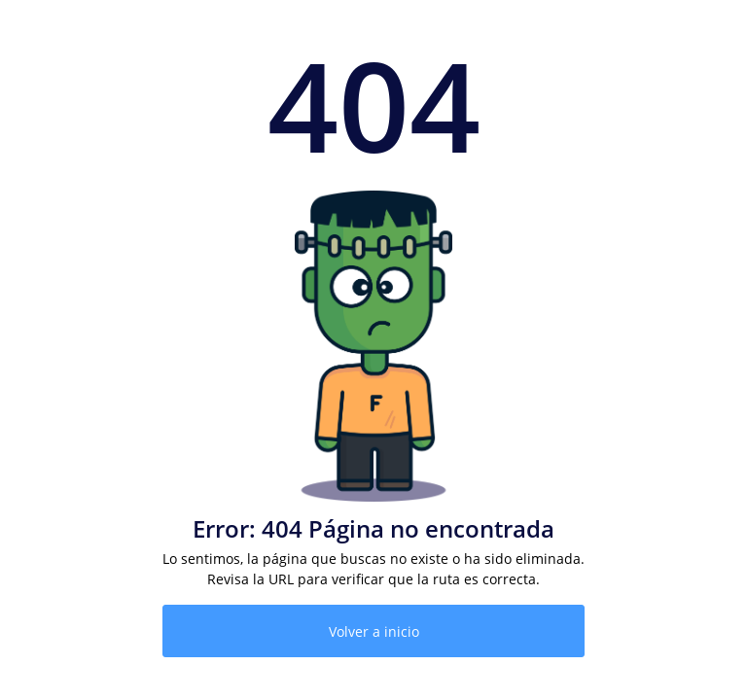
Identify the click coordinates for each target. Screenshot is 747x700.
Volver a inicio (374, 631)
